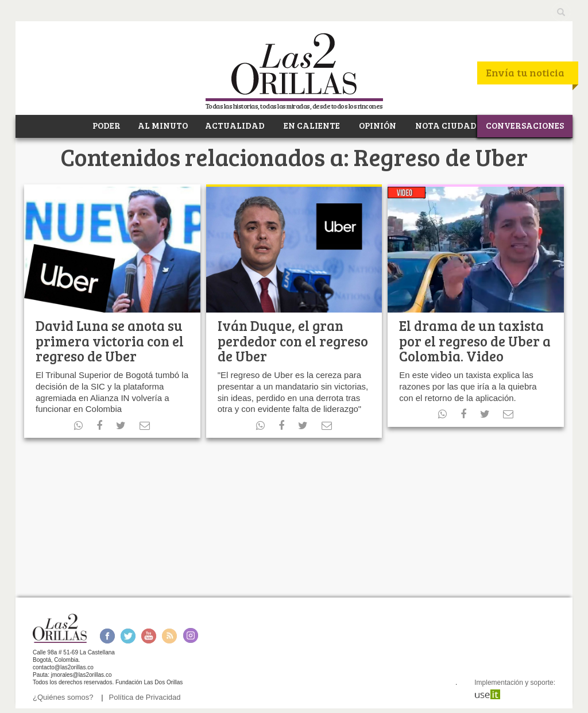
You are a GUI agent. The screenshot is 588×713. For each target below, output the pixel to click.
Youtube (149, 636)
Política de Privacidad (145, 697)
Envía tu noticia (525, 72)
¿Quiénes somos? (63, 697)
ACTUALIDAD (235, 125)
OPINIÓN (377, 125)
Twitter (128, 636)
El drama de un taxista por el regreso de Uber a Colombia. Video (475, 341)
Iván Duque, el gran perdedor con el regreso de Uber (293, 341)
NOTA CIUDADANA (455, 125)
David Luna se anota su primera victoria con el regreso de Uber (110, 341)
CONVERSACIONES (525, 125)
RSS (169, 636)
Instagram (190, 636)
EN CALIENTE (311, 125)
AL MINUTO (163, 125)
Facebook (107, 636)
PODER (106, 125)
